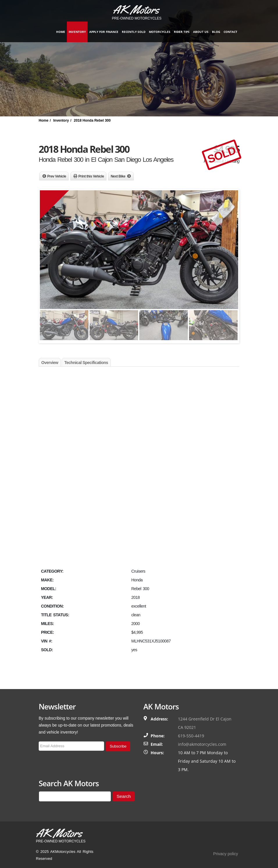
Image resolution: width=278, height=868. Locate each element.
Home (61, 32)
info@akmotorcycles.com (202, 744)
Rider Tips (182, 32)
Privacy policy (226, 854)
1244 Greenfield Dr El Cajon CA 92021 (205, 723)
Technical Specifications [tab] (86, 363)
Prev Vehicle (57, 176)
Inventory (77, 32)
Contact (230, 32)
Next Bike (118, 176)
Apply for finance (104, 32)
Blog (216, 32)
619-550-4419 (191, 736)
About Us (201, 32)
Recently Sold (134, 32)
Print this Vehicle (91, 176)
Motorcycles (160, 32)
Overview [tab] (50, 363)
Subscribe (118, 746)
